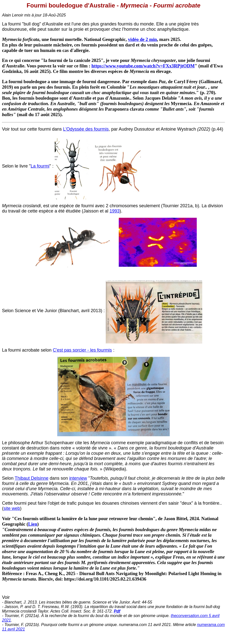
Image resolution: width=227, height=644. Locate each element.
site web (12, 508)
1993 (114, 211)
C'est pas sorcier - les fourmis (82, 350)
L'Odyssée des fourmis (86, 129)
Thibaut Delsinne (32, 478)
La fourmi (40, 166)
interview (78, 478)
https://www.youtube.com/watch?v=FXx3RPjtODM (143, 66)
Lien (32, 524)
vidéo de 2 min (142, 39)
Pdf (117, 611)
